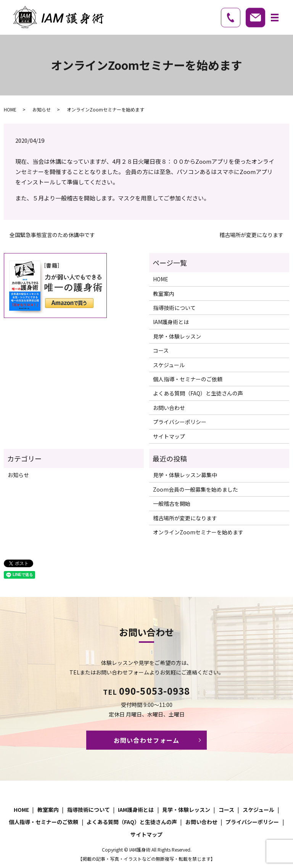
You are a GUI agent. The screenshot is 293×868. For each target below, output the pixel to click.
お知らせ (42, 109)
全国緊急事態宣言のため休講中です (52, 235)
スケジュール (169, 365)
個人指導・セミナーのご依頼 (188, 379)
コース (161, 350)
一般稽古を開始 (172, 503)
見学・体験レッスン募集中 (185, 475)
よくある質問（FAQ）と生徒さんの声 (198, 393)
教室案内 (164, 294)
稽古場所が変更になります (251, 235)
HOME (10, 109)
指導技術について (174, 308)
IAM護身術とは (171, 322)
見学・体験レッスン (177, 336)
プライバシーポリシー (180, 422)
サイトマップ (169, 436)
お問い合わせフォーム (147, 740)
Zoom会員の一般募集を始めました (196, 489)
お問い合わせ (169, 408)
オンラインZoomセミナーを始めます (198, 532)
